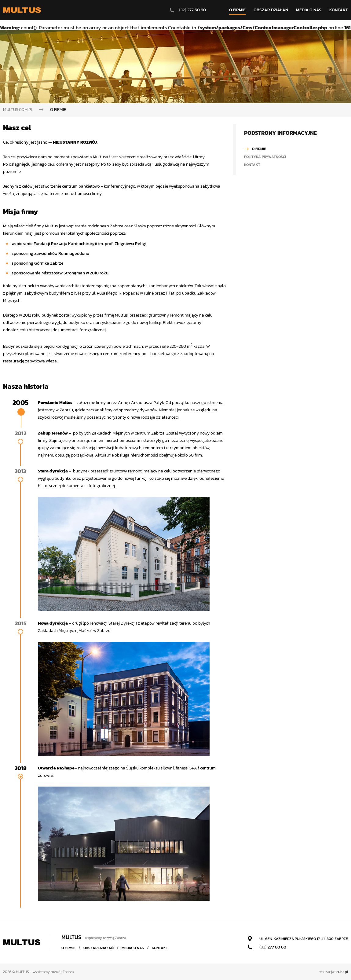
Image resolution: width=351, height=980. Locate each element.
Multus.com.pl (18, 110)
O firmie (259, 149)
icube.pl (342, 972)
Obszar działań (99, 948)
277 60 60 (273, 947)
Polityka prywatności (265, 157)
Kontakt (252, 165)
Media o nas (133, 948)
